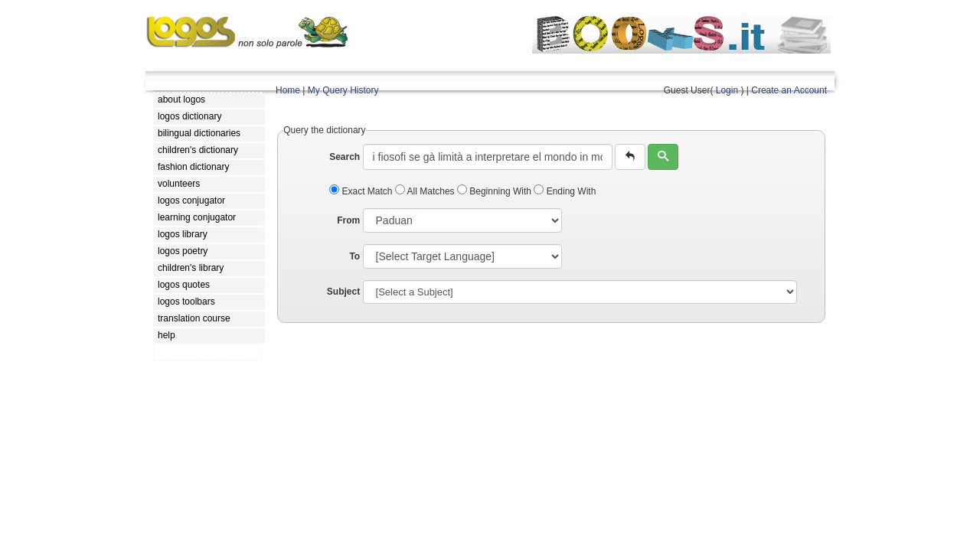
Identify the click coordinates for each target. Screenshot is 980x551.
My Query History (343, 90)
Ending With (565, 191)
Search (345, 157)
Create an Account (789, 90)
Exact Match (362, 191)
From (348, 220)
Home (288, 90)
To (354, 256)
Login (727, 90)
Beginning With (495, 191)
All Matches (426, 191)
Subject (343, 292)
